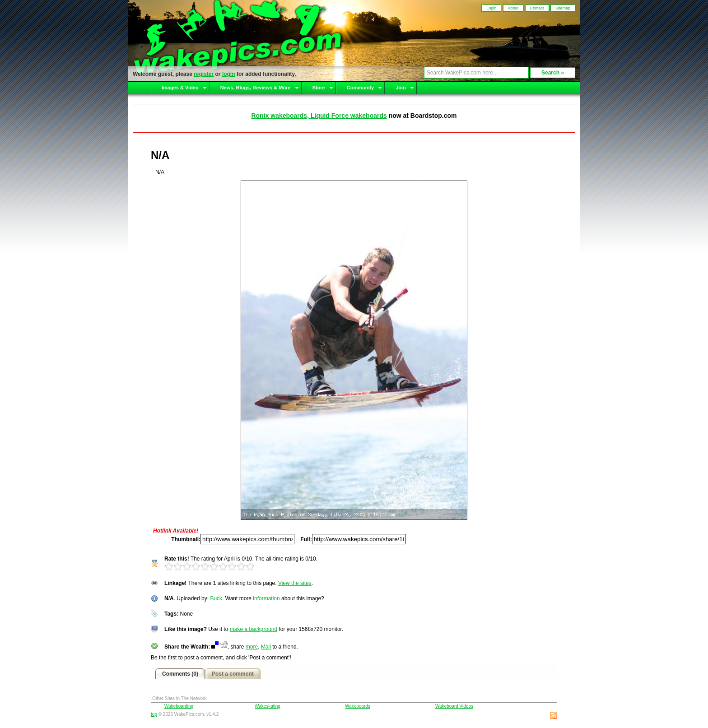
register (204, 74)
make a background (254, 629)
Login (491, 8)
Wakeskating (268, 706)
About (513, 8)
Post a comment (233, 674)
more (252, 647)
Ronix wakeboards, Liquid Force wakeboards (319, 116)
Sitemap (563, 8)
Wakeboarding (179, 706)
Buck (216, 598)
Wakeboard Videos (454, 706)
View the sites (295, 583)
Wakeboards (358, 706)
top (154, 714)
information (266, 598)
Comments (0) (180, 674)
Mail (266, 647)
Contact (537, 8)
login (229, 74)
